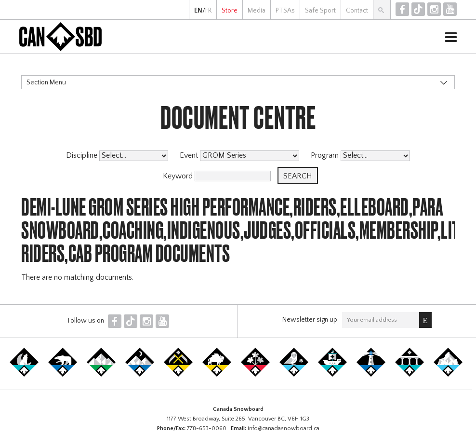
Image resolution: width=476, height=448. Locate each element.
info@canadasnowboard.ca (284, 428)
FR (208, 11)
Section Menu (46, 82)
